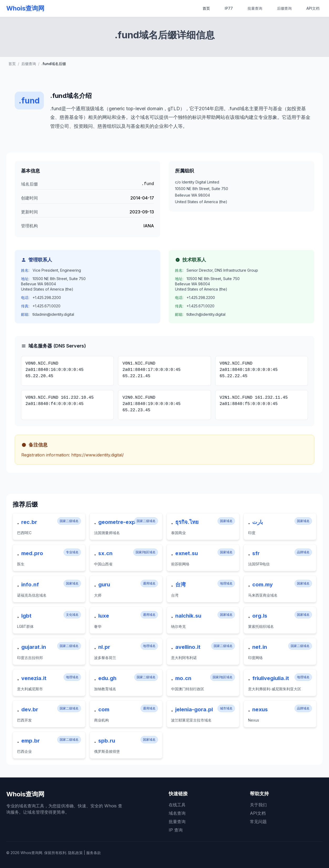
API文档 (313, 8)
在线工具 (177, 805)
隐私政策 (75, 853)
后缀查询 (284, 8)
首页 (206, 8)
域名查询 (177, 813)
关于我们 (258, 805)
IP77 (229, 8)
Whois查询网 (25, 8)
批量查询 (255, 8)
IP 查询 (176, 830)
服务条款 (94, 853)
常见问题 (258, 822)
